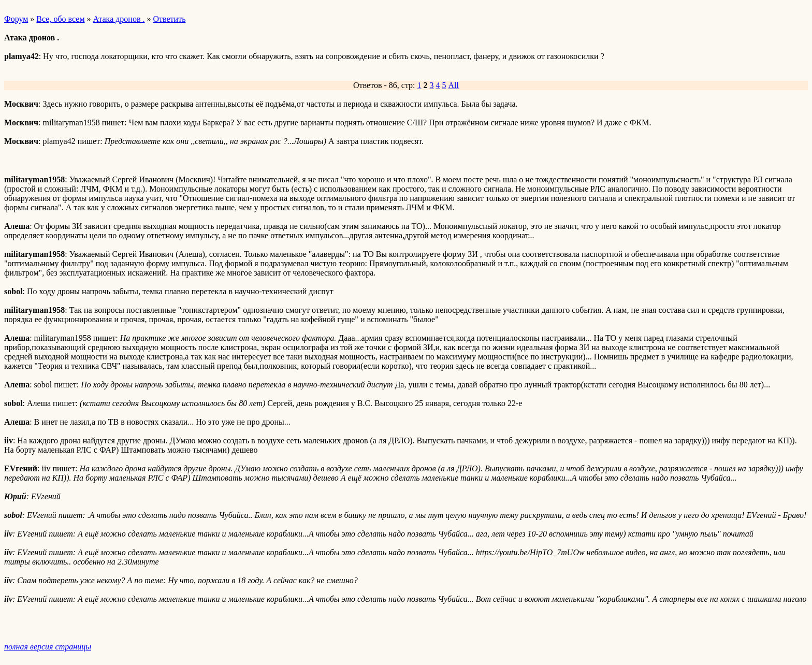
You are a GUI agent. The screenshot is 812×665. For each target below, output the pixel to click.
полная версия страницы (48, 647)
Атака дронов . (119, 19)
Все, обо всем (60, 19)
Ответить (169, 19)
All (454, 85)
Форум (16, 19)
